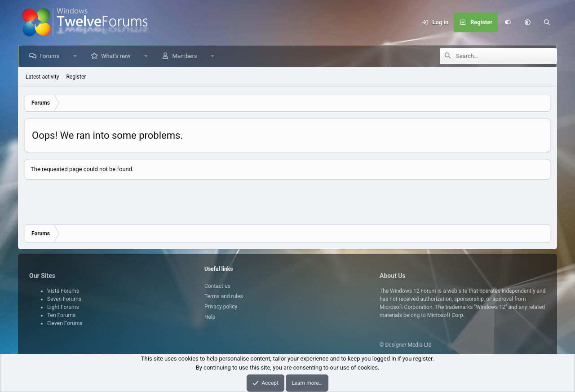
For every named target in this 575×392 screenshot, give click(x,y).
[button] (527, 22)
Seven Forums (64, 299)
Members (187, 56)
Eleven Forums (65, 323)
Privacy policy (221, 307)
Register (76, 77)
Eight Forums (63, 307)
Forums (51, 56)
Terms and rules (224, 296)
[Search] (547, 22)
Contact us (217, 286)
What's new (118, 56)
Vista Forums (63, 291)
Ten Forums (61, 315)
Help (210, 317)
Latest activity (42, 77)
